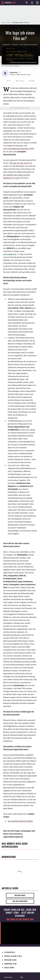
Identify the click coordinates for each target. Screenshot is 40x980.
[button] (20, 81)
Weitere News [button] (20, 895)
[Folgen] (20, 72)
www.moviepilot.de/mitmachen (16, 149)
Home (4, 22)
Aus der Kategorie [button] (20, 901)
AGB (22, 977)
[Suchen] (27, 3)
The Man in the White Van (20, 919)
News (9, 22)
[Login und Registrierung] (32, 3)
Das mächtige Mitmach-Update (20, 821)
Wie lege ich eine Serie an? (20, 163)
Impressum (8, 977)
